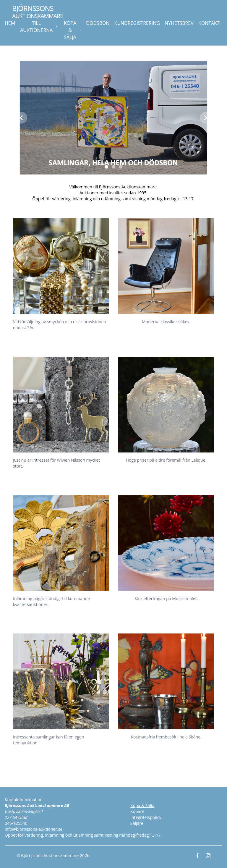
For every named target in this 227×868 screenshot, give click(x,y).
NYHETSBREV (179, 23)
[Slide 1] (106, 167)
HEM (10, 23)
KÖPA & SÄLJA (73, 30)
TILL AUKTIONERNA (39, 27)
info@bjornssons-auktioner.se (34, 829)
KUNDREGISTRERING (137, 23)
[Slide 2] (113, 167)
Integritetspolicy (146, 817)
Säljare (137, 823)
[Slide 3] (121, 167)
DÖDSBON (98, 23)
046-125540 (16, 823)
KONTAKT (209, 23)
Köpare (137, 811)
